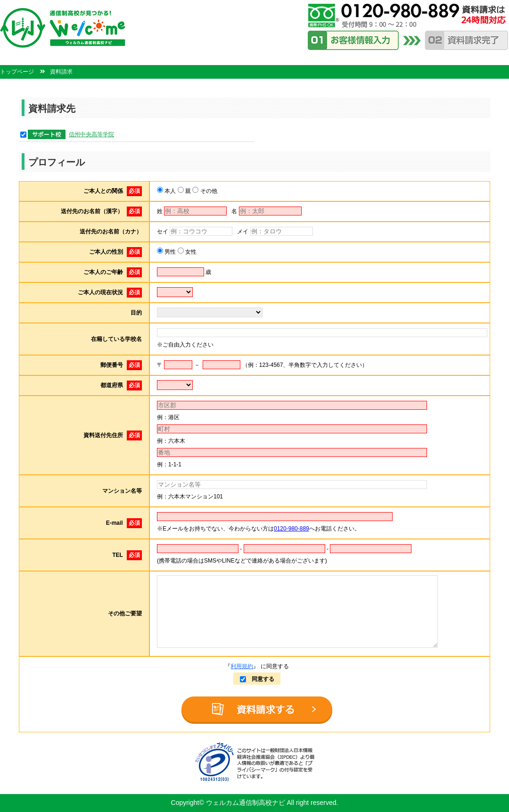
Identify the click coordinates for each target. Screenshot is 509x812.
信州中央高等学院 (91, 134)
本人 (169, 191)
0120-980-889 (291, 529)
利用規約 (242, 666)
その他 (208, 191)
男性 (169, 252)
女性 (190, 252)
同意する (257, 679)
